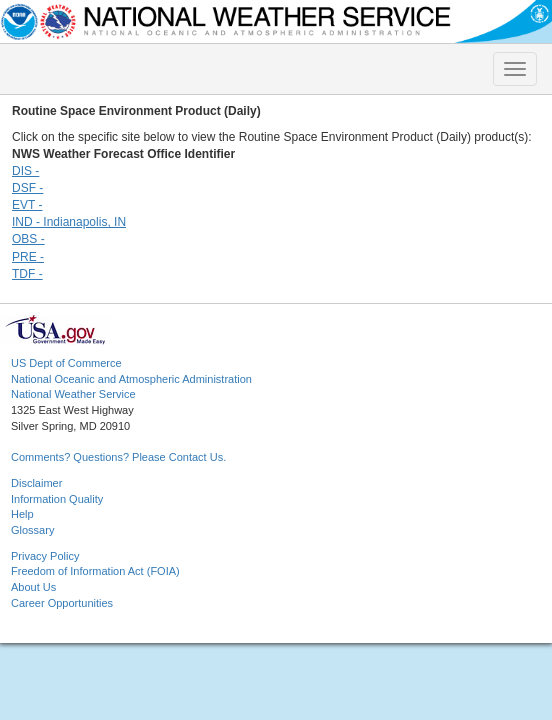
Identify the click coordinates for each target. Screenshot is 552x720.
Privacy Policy (45, 556)
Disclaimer (36, 483)
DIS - (25, 171)
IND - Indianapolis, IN (69, 222)
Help (22, 514)
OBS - (28, 239)
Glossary (32, 530)
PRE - (28, 257)
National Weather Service (73, 394)
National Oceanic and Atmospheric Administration (131, 379)
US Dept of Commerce (66, 363)
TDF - (27, 274)
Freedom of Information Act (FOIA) (95, 571)
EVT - (27, 205)
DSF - (27, 188)
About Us (33, 587)
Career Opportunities (62, 603)
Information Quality (57, 499)
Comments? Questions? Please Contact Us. (118, 457)
